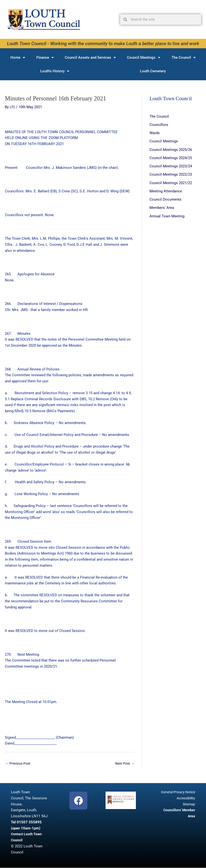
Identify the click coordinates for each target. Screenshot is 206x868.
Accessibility (185, 798)
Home (18, 58)
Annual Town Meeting (167, 215)
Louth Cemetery (153, 71)
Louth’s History (55, 71)
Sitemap (188, 804)
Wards (155, 133)
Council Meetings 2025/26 (171, 149)
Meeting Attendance (166, 190)
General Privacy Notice (177, 792)
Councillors (159, 124)
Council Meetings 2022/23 (171, 174)
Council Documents (165, 198)
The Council (184, 58)
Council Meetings (144, 58)
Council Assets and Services (90, 58)
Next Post (124, 764)
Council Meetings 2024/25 (171, 157)
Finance (45, 58)
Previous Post (19, 764)
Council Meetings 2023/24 (171, 165)
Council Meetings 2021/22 (171, 182)
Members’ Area (162, 206)
